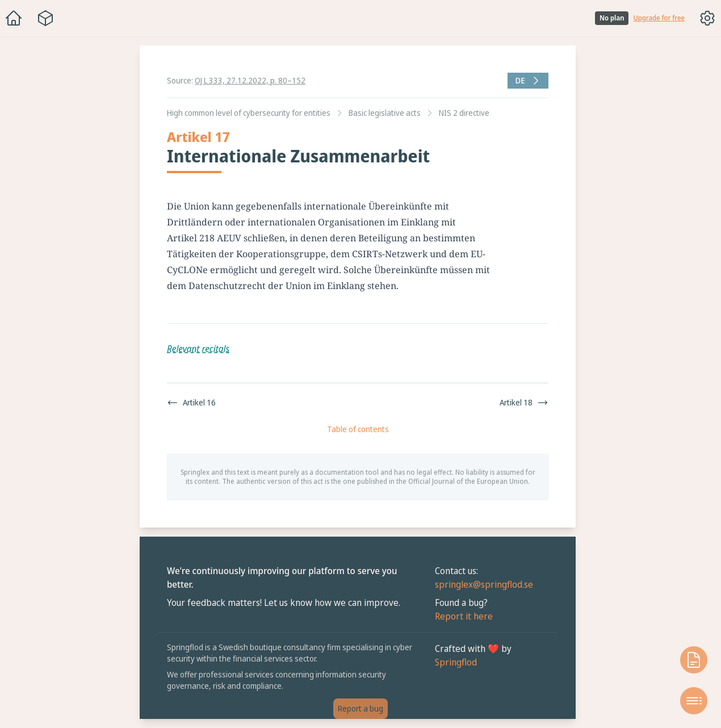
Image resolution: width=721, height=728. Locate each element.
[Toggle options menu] (707, 18)
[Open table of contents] (694, 701)
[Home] (14, 18)
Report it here (464, 616)
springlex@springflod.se (484, 584)
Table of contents (358, 429)
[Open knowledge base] (694, 660)
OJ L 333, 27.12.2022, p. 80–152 (250, 80)
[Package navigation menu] (45, 18)
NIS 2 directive (464, 113)
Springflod (456, 662)
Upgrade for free (659, 18)
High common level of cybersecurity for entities (249, 113)
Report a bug (360, 708)
